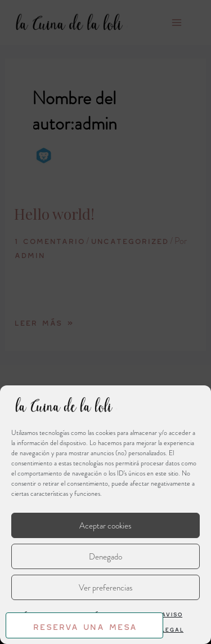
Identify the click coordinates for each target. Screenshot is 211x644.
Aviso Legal (172, 620)
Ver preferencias (106, 588)
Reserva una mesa (85, 625)
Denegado (105, 557)
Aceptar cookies (105, 526)
